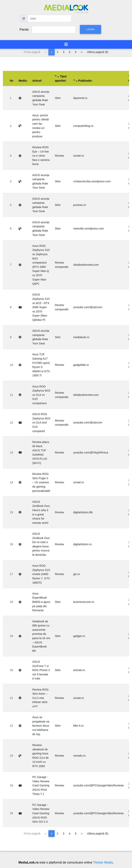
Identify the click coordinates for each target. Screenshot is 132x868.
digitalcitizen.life (83, 512)
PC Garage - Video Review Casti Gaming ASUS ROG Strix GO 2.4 (41, 813)
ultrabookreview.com (86, 265)
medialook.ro (81, 337)
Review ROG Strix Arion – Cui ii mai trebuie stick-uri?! (40, 698)
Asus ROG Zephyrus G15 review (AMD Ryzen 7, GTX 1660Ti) (41, 574)
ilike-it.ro (79, 726)
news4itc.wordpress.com (89, 228)
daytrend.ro (80, 98)
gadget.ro (79, 636)
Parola (24, 30)
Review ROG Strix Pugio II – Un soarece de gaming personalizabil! (41, 482)
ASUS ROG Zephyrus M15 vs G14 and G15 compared (41, 423)
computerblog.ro (83, 126)
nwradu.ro (80, 756)
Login (90, 29)
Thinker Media (103, 862)
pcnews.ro (80, 205)
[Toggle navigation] (66, 44)
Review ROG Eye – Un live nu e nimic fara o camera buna (41, 156)
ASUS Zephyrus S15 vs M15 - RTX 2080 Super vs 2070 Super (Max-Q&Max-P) (41, 307)
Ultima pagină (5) (98, 52)
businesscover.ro (84, 602)
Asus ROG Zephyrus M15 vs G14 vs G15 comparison (41, 395)
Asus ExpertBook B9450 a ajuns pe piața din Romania (41, 602)
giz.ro (77, 574)
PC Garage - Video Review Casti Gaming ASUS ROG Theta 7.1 (41, 785)
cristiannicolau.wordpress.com (92, 181)
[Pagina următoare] (82, 52)
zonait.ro (79, 156)
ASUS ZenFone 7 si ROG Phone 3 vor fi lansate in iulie (41, 670)
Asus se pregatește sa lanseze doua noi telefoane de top (41, 726)
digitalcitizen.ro (83, 544)
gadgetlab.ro (81, 365)
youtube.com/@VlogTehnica (91, 453)
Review (59, 156)
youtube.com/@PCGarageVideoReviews (99, 785)
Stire (58, 98)
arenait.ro (79, 670)
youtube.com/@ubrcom (88, 307)
